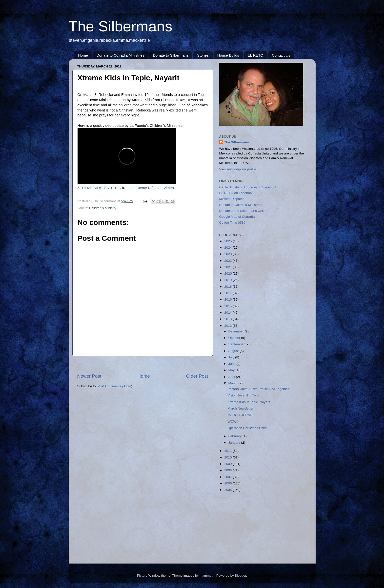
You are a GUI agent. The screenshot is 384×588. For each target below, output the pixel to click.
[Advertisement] (143, 364)
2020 (228, 273)
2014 (228, 313)
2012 (228, 326)
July (232, 357)
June (232, 364)
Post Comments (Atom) (115, 386)
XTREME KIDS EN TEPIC (99, 188)
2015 (228, 306)
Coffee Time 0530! (233, 223)
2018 (228, 287)
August (234, 351)
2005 (228, 490)
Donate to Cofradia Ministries (120, 55)
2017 (228, 293)
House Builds (228, 55)
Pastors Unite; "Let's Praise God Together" (259, 389)
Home (83, 55)
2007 (228, 477)
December (237, 331)
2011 (228, 451)
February (236, 436)
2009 (228, 464)
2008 (228, 470)
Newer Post (89, 376)
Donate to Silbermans (171, 55)
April (232, 377)
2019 (228, 280)
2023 (228, 254)
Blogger (241, 576)
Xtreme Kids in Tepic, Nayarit (249, 402)
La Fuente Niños (144, 188)
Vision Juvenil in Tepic (244, 395)
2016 (228, 299)
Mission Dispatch (232, 199)
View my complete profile (238, 169)
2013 (228, 319)
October (235, 338)
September (237, 344)
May (232, 370)
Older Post (197, 376)
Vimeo (169, 188)
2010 (228, 457)
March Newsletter (240, 408)
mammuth (207, 576)
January (235, 443)
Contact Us (281, 55)
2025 (228, 241)
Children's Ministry (103, 208)
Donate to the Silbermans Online (243, 211)
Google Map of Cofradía (237, 217)
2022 (228, 261)
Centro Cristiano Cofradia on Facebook (248, 187)
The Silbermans (121, 26)
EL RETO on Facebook (236, 193)
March (233, 383)
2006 (228, 483)
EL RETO (255, 55)
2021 (228, 267)
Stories (203, 55)
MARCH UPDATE (241, 415)
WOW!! (233, 422)
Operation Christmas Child (247, 428)
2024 (228, 248)
